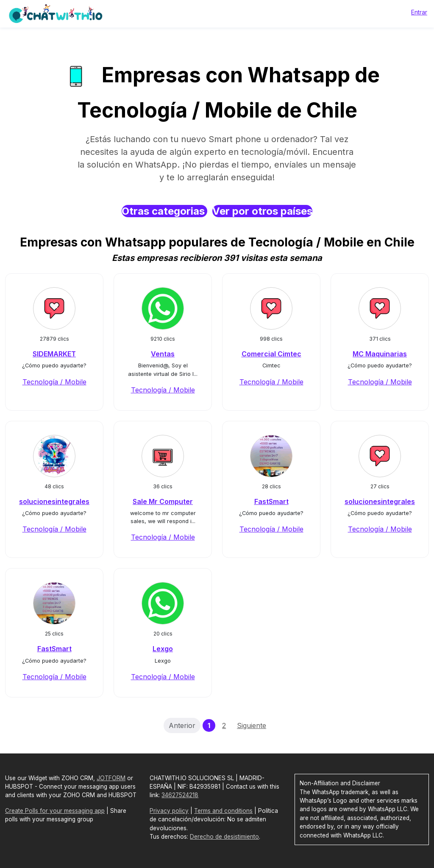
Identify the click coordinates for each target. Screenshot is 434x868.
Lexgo (163, 649)
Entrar (419, 12)
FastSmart (271, 501)
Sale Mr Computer (163, 501)
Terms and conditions (223, 811)
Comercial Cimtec (271, 354)
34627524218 (180, 795)
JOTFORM (111, 778)
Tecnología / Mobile (54, 382)
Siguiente (252, 725)
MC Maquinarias (380, 354)
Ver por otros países (262, 211)
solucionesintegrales (54, 501)
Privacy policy (169, 811)
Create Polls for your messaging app (55, 811)
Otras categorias (164, 211)
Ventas (163, 354)
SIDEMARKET (54, 354)
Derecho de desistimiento (224, 837)
